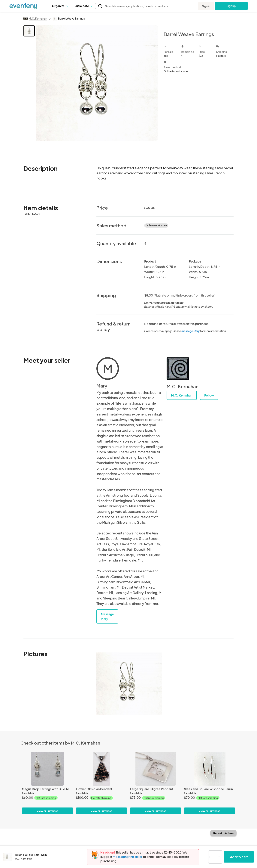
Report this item (223, 833)
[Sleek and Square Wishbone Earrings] (210, 769)
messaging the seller (128, 857)
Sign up (231, 6)
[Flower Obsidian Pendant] (101, 769)
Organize (60, 6)
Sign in (206, 6)
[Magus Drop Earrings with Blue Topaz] (47, 769)
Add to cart (239, 857)
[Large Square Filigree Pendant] (156, 769)
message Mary (190, 331)
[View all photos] (97, 86)
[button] (60, 6)
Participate (83, 6)
